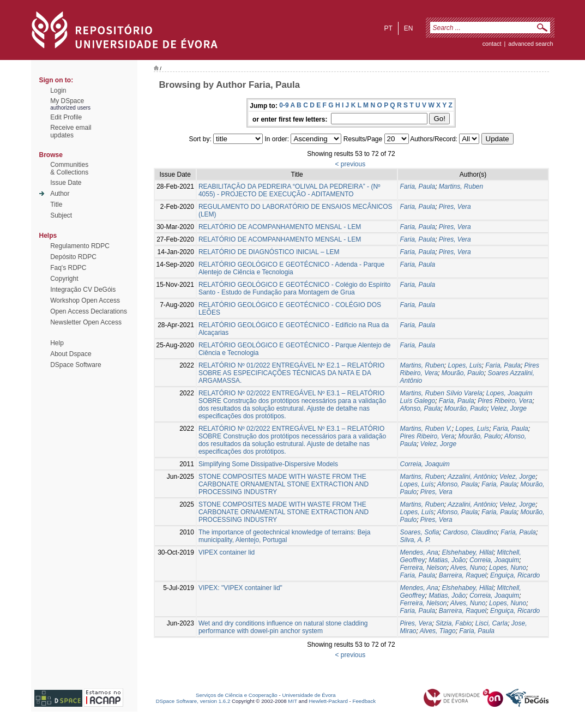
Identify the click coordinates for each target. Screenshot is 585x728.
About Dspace (71, 354)
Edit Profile (66, 117)
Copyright (64, 279)
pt (388, 28)
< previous (350, 164)
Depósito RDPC (73, 257)
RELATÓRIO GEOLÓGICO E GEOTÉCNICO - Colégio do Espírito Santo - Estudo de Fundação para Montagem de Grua (295, 288)
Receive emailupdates (71, 131)
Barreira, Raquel (463, 575)
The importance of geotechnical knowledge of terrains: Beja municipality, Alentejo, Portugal (285, 536)
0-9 (284, 105)
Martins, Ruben (461, 186)
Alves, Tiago (438, 631)
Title (56, 204)
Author (60, 194)
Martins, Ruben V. (426, 429)
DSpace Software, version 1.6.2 (193, 701)
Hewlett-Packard (328, 701)
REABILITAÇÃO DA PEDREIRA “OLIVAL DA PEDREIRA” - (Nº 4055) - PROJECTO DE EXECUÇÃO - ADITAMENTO (290, 190)
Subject (61, 215)
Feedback (364, 701)
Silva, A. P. (415, 540)
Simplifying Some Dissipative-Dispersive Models (268, 464)
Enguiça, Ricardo (515, 575)
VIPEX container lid (227, 552)
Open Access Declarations (89, 311)
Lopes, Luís (465, 365)
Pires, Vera (455, 207)
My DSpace (67, 101)
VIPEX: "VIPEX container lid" (240, 588)
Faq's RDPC (68, 268)
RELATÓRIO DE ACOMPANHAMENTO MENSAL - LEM (280, 227)
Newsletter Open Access (86, 322)
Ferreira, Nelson (423, 568)
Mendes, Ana (419, 552)
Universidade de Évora (309, 695)
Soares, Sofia (419, 532)
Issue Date (66, 183)
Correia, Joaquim (424, 464)
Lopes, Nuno (508, 568)
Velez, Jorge (509, 408)
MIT (292, 701)
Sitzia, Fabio (454, 623)
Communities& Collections (69, 169)
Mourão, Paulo (463, 373)
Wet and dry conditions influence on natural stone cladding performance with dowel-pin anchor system (283, 627)
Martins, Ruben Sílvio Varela (441, 393)
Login (58, 91)
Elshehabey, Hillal (468, 552)
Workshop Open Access (85, 300)
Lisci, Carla (491, 623)
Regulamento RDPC (80, 246)
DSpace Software (76, 365)
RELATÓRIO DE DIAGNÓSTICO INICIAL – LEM (269, 252)
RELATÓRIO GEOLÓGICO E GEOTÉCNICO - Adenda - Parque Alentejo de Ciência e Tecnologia (291, 268)
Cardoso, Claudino (470, 532)
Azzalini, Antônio (472, 477)
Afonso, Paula (420, 408)
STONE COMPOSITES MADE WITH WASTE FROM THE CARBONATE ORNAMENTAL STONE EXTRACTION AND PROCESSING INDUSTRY (284, 484)
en (409, 28)
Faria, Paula (417, 186)
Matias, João (447, 560)
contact (492, 44)
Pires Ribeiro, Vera (505, 401)
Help (57, 343)
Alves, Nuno (468, 568)
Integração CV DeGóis (83, 290)
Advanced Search (530, 44)
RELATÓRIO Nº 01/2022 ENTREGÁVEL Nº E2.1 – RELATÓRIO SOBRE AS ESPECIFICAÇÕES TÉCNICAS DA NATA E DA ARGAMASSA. (291, 373)
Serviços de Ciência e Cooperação (237, 695)
